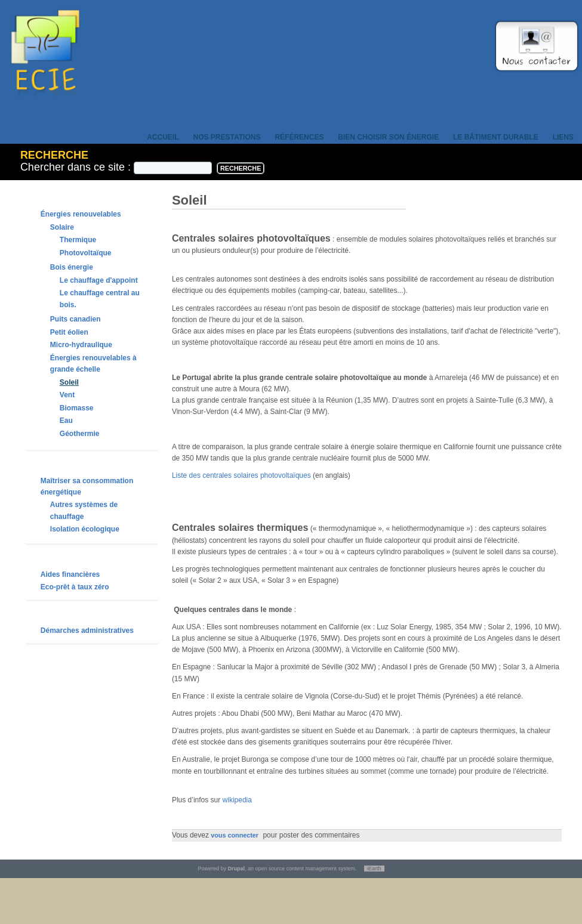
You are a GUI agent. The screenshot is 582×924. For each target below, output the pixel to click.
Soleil (69, 382)
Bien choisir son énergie (388, 137)
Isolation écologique (85, 529)
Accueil (163, 137)
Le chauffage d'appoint (99, 280)
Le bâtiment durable (496, 137)
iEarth (374, 869)
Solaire (62, 227)
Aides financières (70, 574)
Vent (67, 395)
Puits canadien (76, 319)
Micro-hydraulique (81, 345)
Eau (66, 421)
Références (299, 137)
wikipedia (237, 800)
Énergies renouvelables (81, 214)
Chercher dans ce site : (77, 167)
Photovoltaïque (86, 253)
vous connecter (235, 835)
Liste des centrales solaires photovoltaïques (241, 475)
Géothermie (80, 434)
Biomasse (77, 408)
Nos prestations (227, 137)
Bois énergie (72, 267)
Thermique (78, 240)
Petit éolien (69, 332)
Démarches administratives (87, 631)
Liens (563, 137)
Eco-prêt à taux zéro (75, 587)
